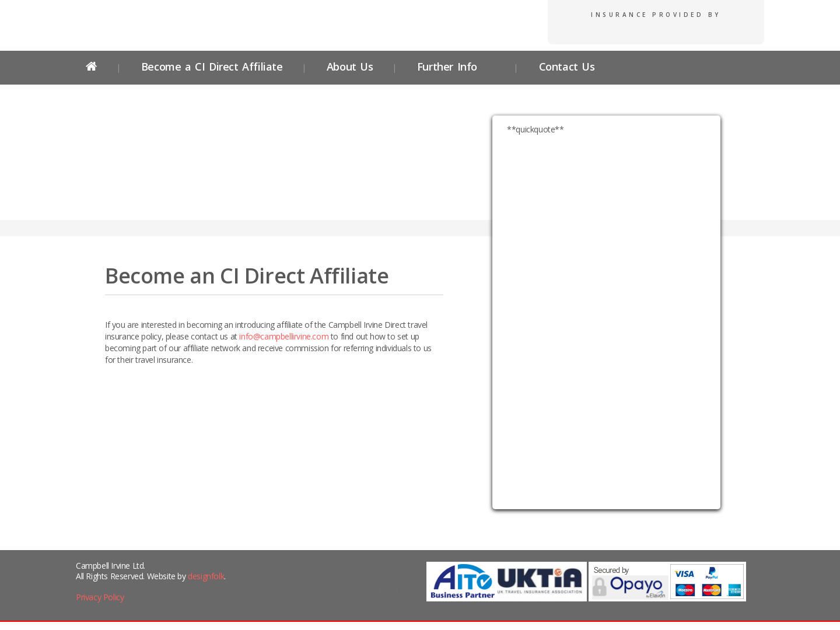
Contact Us (565, 66)
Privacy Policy (100, 597)
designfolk (206, 576)
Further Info (447, 66)
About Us (350, 66)
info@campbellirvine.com (284, 336)
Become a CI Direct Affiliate (212, 66)
